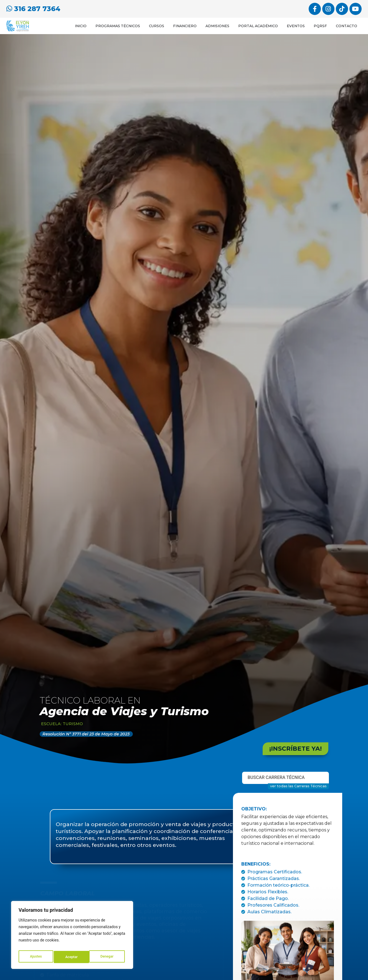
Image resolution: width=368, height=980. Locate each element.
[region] (72, 936)
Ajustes (35, 957)
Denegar (72, 957)
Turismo (73, 727)
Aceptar (109, 957)
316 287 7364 (33, 8)
